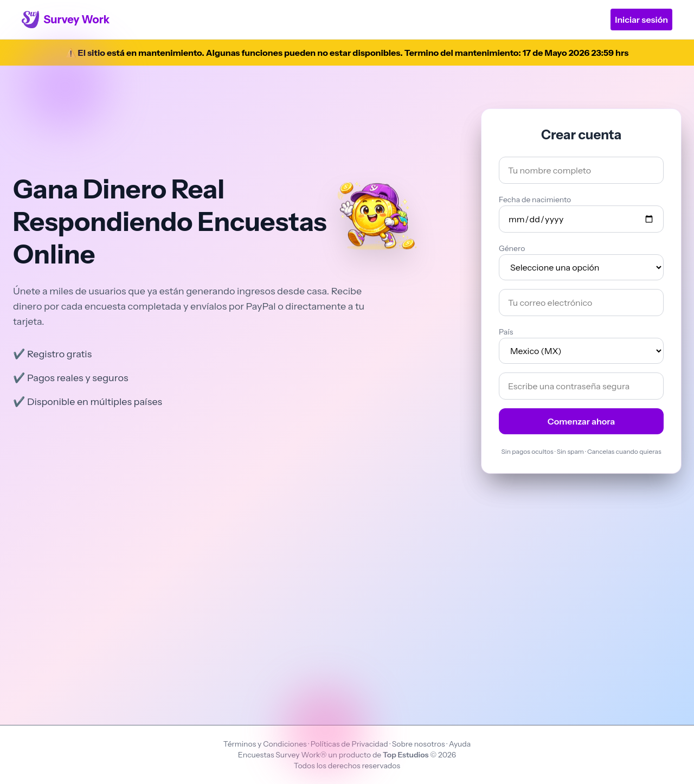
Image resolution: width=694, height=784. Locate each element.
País (506, 332)
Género (512, 248)
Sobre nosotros (419, 744)
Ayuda (460, 744)
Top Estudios (406, 755)
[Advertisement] (347, 588)
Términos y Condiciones (266, 744)
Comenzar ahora (581, 421)
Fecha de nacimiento (535, 200)
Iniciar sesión (641, 20)
